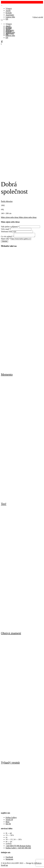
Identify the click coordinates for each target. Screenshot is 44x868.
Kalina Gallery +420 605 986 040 (18, 849)
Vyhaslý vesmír (10, 763)
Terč (4, 505)
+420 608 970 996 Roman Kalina (18, 846)
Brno (8, 822)
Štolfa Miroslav (7, 201)
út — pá (9, 834)
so (6, 838)
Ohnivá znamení (11, 634)
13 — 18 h (10, 836)
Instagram (9, 860)
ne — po (9, 842)
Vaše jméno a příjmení (10, 227)
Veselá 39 (9, 820)
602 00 (8, 825)
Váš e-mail (6, 229)
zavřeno (9, 844)
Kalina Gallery (11, 818)
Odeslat (5, 242)
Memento (7, 375)
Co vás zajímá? (7, 237)
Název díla (6, 239)
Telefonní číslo (7, 232)
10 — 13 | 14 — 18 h (14, 840)
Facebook (9, 858)
